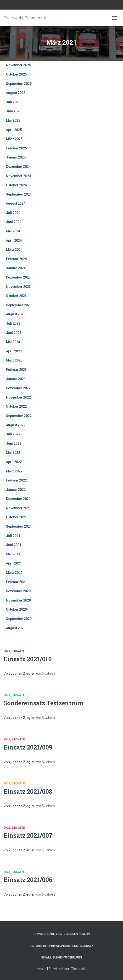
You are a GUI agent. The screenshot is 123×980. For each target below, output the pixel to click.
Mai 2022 (13, 453)
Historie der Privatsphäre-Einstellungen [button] (62, 946)
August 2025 (16, 93)
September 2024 (19, 194)
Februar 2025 (16, 148)
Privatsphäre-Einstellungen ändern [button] (62, 934)
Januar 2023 (16, 379)
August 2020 (16, 628)
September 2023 (19, 305)
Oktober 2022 (16, 406)
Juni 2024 (14, 222)
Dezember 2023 (18, 277)
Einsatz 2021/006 (28, 880)
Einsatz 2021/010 (28, 659)
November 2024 (18, 176)
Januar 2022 (16, 490)
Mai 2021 (13, 554)
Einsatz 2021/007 (28, 835)
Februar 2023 (16, 370)
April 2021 (14, 563)
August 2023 (16, 314)
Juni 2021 (14, 545)
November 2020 (18, 600)
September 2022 (19, 416)
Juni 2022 (14, 443)
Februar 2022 (16, 480)
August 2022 (16, 425)
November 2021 (18, 508)
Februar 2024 (16, 259)
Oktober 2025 (16, 74)
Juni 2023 (14, 333)
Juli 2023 (13, 323)
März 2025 (14, 139)
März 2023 (14, 360)
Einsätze (18, 651)
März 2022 (14, 471)
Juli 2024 (13, 213)
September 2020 (19, 619)
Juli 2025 (13, 102)
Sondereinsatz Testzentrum (44, 703)
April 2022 (14, 462)
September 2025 (19, 84)
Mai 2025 (13, 120)
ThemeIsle (79, 969)
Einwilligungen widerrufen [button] (62, 958)
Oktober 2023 (16, 296)
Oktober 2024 (16, 185)
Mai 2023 (13, 342)
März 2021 (14, 573)
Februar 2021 (16, 582)
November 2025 (18, 65)
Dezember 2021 (18, 499)
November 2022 (18, 397)
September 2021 (19, 526)
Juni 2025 (14, 111)
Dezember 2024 (18, 167)
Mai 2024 (13, 231)
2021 (7, 651)
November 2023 (18, 287)
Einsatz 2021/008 (28, 791)
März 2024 (14, 250)
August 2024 (16, 203)
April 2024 (14, 241)
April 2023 (14, 351)
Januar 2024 (16, 268)
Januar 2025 (16, 157)
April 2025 (14, 130)
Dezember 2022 (18, 388)
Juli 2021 (13, 536)
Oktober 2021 (16, 517)
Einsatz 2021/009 (28, 747)
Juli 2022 (13, 434)
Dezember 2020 (18, 591)
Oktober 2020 (16, 609)
